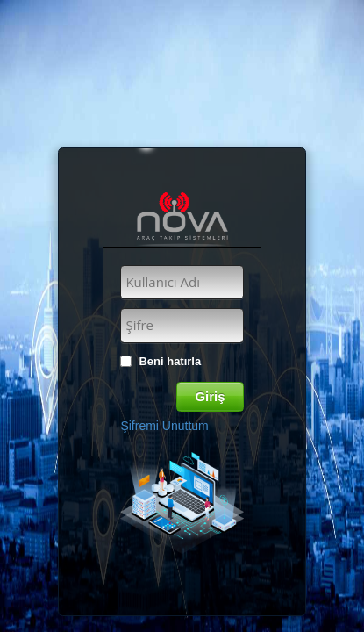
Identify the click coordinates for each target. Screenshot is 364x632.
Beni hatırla (170, 361)
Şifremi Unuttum (164, 426)
